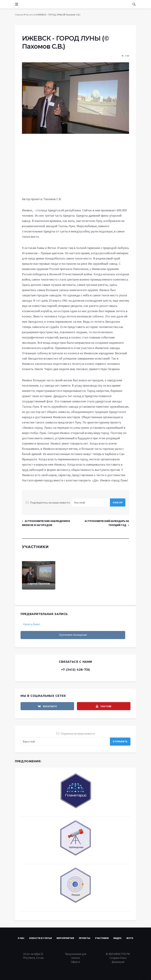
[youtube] (104, 706)
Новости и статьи (40, 938)
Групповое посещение (73, 635)
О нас (21, 938)
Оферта (75, 962)
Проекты (85, 938)
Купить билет (32, 624)
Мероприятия (65, 938)
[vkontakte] (47, 706)
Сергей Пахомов (39, 583)
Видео (117, 938)
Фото (130, 938)
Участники (102, 938)
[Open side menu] (17, 4)
